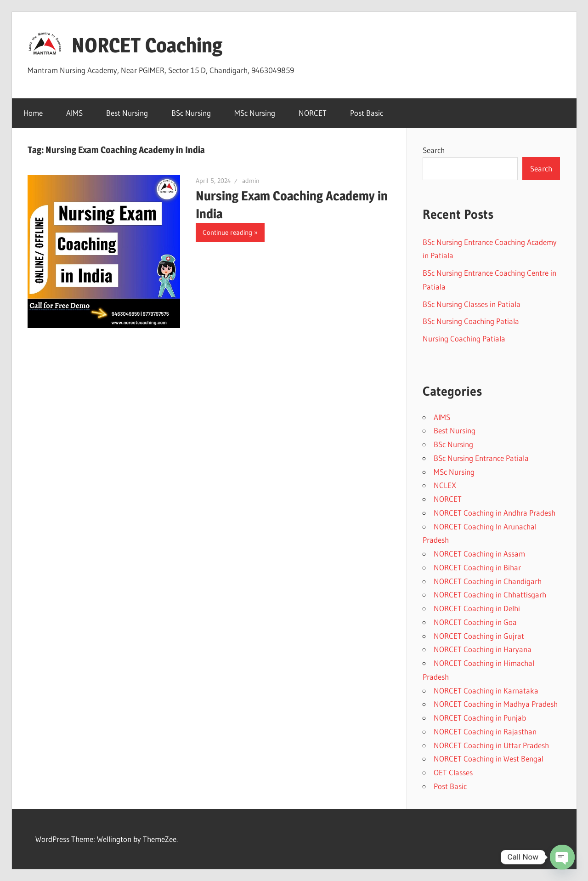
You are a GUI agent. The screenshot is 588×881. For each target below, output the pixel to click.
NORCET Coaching (147, 45)
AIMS (74, 113)
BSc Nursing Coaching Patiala (471, 321)
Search (434, 150)
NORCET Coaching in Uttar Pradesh (491, 745)
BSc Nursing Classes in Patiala (472, 304)
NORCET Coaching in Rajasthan (485, 731)
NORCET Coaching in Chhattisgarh (490, 594)
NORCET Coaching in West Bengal (489, 759)
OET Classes (453, 772)
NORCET (313, 113)
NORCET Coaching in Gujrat (479, 636)
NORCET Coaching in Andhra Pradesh (495, 513)
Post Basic (367, 113)
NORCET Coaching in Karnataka (486, 691)
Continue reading (227, 232)
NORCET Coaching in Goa (475, 622)
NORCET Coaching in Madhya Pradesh (496, 704)
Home (33, 113)
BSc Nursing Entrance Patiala (481, 458)
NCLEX (445, 485)
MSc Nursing (255, 113)
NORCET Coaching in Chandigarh (488, 581)
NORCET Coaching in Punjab (480, 718)
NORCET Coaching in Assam (479, 554)
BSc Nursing (191, 113)
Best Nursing (127, 113)
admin (251, 181)
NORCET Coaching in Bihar (477, 567)
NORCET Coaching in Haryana (483, 649)
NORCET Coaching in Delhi (477, 608)
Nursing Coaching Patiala (464, 338)
